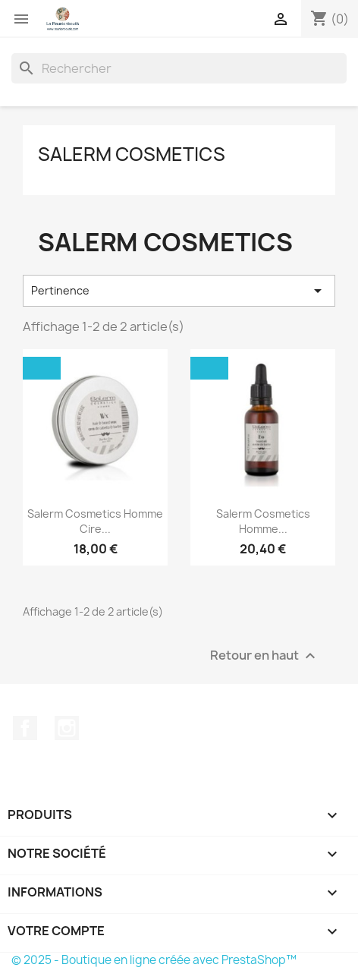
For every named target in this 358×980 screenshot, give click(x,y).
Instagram (67, 728)
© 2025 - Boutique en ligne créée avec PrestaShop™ (154, 960)
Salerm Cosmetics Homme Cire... (95, 521)
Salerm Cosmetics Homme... (263, 521)
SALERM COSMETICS (132, 154)
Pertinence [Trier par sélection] (179, 291)
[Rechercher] (179, 68)
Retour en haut (265, 655)
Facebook (25, 728)
